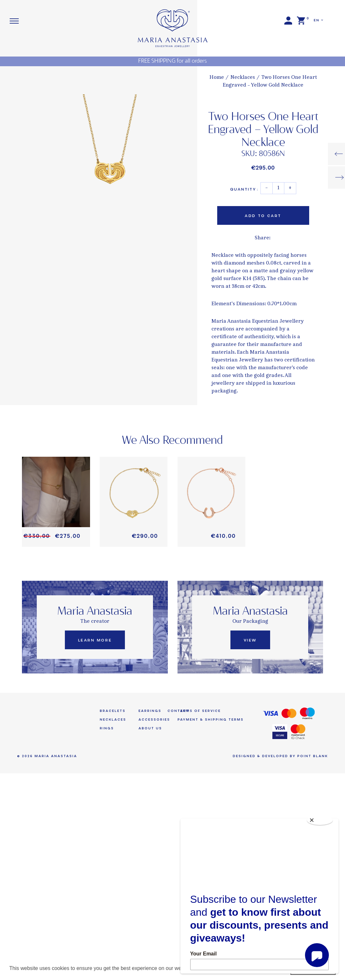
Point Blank (313, 756)
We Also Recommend (172, 441)
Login (288, 21)
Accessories (154, 719)
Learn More (95, 640)
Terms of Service (199, 711)
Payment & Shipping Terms (211, 719)
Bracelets (113, 711)
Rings (107, 728)
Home (217, 78)
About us (150, 728)
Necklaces (243, 78)
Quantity (244, 189)
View (250, 640)
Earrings (150, 711)
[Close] (320, 820)
